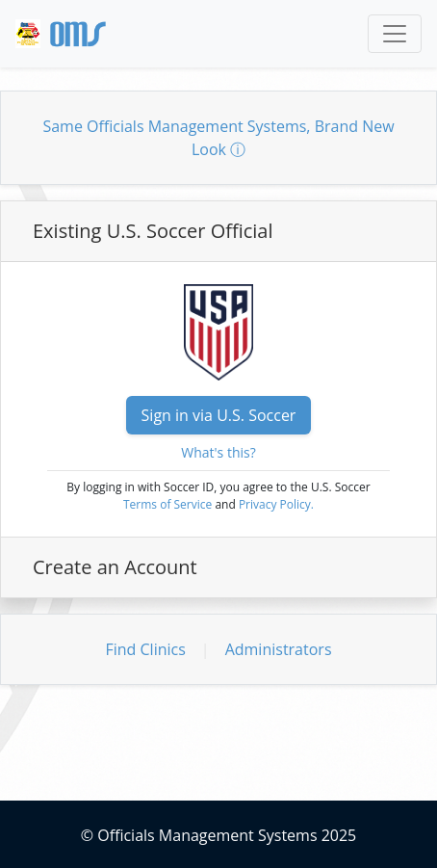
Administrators (279, 649)
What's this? (218, 452)
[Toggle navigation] (395, 34)
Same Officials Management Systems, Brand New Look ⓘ (218, 138)
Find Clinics (145, 649)
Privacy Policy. (276, 504)
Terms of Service (167, 504)
